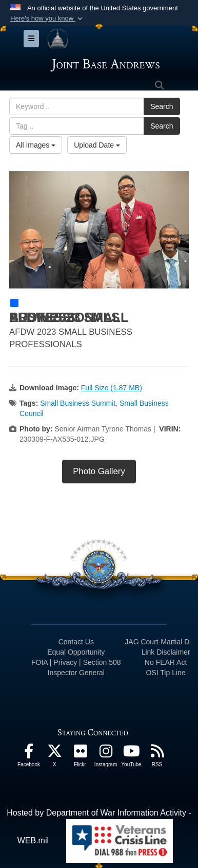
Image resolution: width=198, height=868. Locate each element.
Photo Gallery (99, 471)
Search (162, 106)
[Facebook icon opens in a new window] (29, 754)
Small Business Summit (78, 403)
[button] (47, 19)
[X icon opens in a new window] (54, 754)
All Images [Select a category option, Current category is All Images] (36, 145)
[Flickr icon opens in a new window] (80, 754)
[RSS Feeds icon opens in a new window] (157, 754)
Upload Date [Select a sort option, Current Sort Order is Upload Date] (97, 145)
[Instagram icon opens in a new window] (106, 754)
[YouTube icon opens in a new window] (131, 754)
